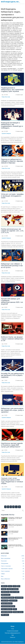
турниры (4, 589)
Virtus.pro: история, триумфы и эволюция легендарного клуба (12, 196)
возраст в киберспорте (7, 609)
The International (19, 598)
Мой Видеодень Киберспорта (11, 2)
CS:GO (15, 586)
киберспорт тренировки (13, 589)
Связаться (13, 638)
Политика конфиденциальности (13, 633)
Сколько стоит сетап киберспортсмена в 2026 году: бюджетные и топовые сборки (12, 481)
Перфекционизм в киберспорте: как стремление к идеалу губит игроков (12, 90)
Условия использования (13, 631)
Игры (12, 577)
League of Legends (15, 592)
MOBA (15, 609)
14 (19, 507)
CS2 (19, 586)
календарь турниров (18, 612)
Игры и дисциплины (12, 559)
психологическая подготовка (8, 606)
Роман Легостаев (6, 97)
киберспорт (4, 586)
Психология (12, 561)
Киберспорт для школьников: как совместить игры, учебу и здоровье (12, 410)
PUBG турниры (5, 615)
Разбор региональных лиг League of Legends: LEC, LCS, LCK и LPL (12, 231)
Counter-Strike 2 (13, 601)
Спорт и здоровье (12, 571)
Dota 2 (10, 586)
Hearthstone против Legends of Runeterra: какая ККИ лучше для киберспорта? (12, 445)
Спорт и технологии (12, 566)
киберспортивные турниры (8, 598)
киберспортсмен (5, 592)
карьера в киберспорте (7, 604)
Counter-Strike (5, 601)
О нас (12, 629)
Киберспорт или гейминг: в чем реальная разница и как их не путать (12, 266)
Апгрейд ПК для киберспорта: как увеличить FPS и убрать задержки (12, 375)
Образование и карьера (12, 569)
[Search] (23, 511)
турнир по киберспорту (7, 612)
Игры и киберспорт (12, 579)
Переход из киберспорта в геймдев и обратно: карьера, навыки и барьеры (12, 161)
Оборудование (12, 564)
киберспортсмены (6, 595)
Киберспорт (12, 556)
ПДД (12, 635)
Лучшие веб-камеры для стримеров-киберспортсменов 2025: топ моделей (12, 301)
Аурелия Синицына (6, 134)
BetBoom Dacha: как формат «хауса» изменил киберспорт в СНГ (12, 339)
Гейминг (12, 574)
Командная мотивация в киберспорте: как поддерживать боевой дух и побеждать (12, 125)
